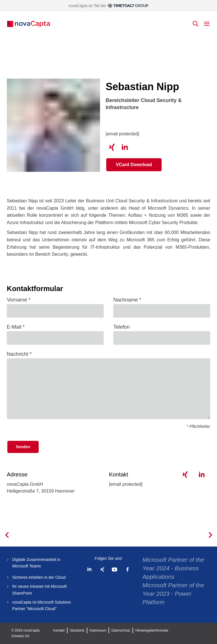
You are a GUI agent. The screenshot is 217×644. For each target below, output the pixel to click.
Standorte (77, 630)
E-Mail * (16, 327)
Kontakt (59, 630)
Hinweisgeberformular (152, 630)
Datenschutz (121, 630)
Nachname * (127, 300)
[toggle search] (196, 24)
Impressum (98, 630)
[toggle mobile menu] (207, 24)
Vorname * (19, 300)
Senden (23, 447)
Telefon (121, 327)
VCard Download (134, 165)
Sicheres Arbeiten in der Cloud (39, 577)
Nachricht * (19, 354)
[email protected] (122, 134)
